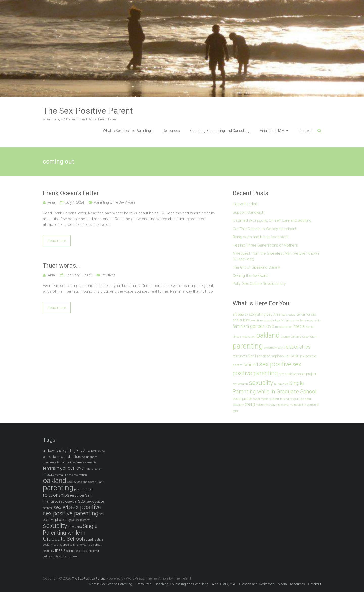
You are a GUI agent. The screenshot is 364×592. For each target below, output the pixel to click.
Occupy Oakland (291, 337)
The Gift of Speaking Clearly (256, 267)
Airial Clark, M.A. (272, 131)
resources (240, 356)
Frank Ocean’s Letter (71, 193)
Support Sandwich (248, 212)
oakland (268, 335)
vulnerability (298, 405)
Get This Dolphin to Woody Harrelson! (264, 229)
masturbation (284, 327)
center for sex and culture (62, 457)
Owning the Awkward (250, 276)
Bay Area (273, 314)
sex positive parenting (71, 513)
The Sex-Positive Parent (88, 111)
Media (282, 584)
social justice (242, 399)
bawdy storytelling (252, 314)
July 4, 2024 (75, 202)
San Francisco (259, 356)
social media (261, 399)
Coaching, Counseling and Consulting (220, 131)
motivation (249, 337)
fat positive (292, 321)
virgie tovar (283, 405)
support (274, 399)
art (235, 314)
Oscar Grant (310, 337)
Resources (171, 131)
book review (288, 315)
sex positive (275, 364)
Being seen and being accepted (260, 237)
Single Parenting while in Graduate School (70, 532)
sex (294, 356)
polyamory (270, 348)
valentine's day (266, 405)
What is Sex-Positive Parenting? (128, 131)
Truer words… (61, 266)
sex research (240, 384)
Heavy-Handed (245, 204)
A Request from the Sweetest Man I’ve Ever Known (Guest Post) (276, 256)
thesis (250, 404)
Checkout (306, 131)
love (270, 326)
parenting (248, 346)
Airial (52, 202)
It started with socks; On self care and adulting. (272, 220)
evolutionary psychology (265, 321)
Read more (57, 241)
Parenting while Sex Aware (115, 202)
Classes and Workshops (257, 584)
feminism (241, 326)
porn (280, 348)
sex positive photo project (298, 374)
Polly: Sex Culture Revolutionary (259, 284)
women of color (68, 556)
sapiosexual (280, 356)
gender (257, 326)
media (299, 326)
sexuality (261, 383)
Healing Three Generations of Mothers (265, 245)
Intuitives (109, 275)
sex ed (251, 365)
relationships (297, 347)
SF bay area (281, 384)
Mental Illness (64, 475)
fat (283, 321)
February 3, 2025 (79, 275)
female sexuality (310, 321)
